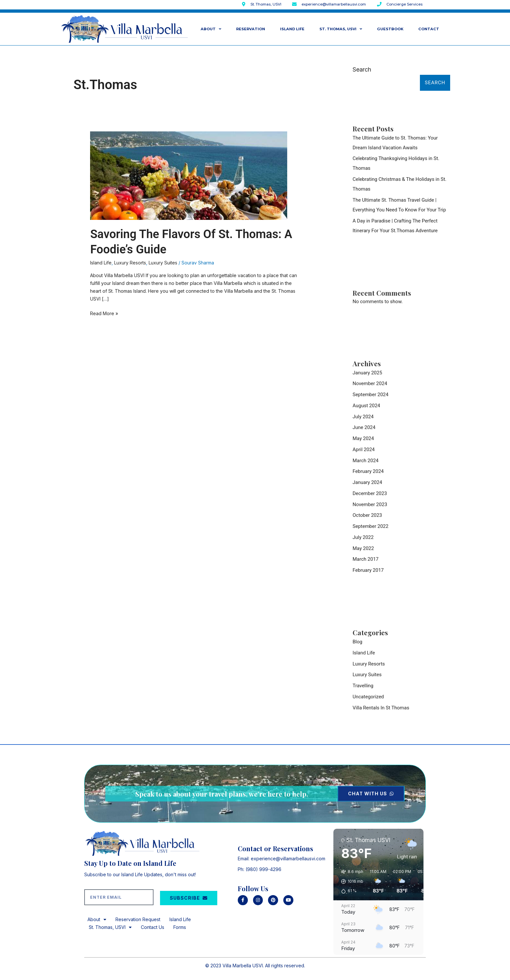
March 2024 (366, 461)
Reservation (251, 29)
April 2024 (364, 450)
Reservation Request (138, 919)
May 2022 (363, 548)
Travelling (363, 686)
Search (362, 69)
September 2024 (370, 395)
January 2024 (367, 482)
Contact (429, 29)
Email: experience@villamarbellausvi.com (282, 859)
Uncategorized (368, 697)
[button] (350, 881)
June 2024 (364, 427)
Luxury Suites (163, 263)
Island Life (292, 29)
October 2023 (367, 515)
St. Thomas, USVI (341, 29)
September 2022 (370, 526)
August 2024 (366, 406)
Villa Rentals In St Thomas (381, 708)
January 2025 (367, 373)
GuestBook (390, 29)
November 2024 (370, 383)
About (211, 29)
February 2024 (368, 471)
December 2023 (370, 493)
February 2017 (368, 570)
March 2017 (366, 559)
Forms (180, 927)
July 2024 (363, 417)
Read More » (104, 313)
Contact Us (153, 927)
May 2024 (363, 438)
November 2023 (370, 504)
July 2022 (363, 537)
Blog (357, 642)
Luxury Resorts (130, 263)
